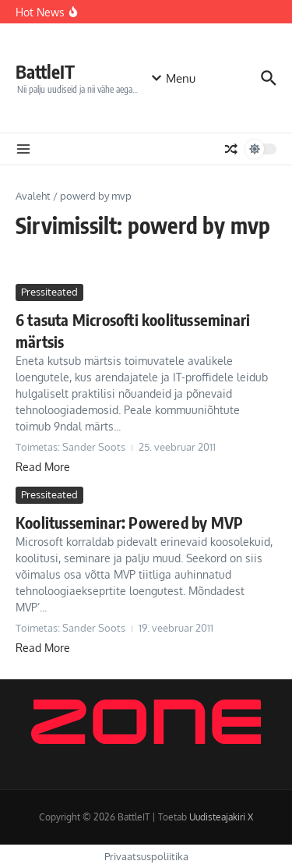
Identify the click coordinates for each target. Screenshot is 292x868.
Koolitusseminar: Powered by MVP (129, 522)
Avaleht (33, 196)
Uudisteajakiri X (221, 817)
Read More (43, 467)
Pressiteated (49, 292)
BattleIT (45, 71)
